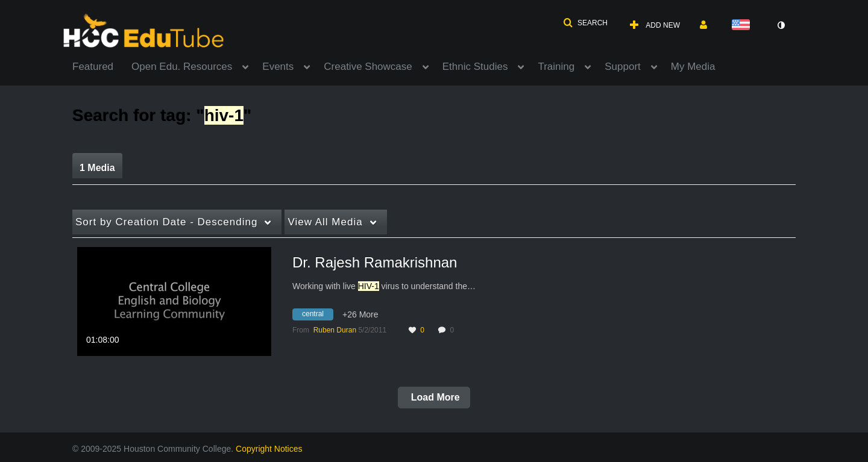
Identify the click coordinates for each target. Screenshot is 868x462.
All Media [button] (325, 222)
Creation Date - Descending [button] (166, 222)
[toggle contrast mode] (781, 25)
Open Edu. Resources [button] (182, 67)
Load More (434, 397)
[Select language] (743, 26)
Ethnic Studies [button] (475, 67)
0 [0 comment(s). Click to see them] (454, 330)
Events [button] (278, 67)
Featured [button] (93, 67)
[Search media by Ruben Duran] (335, 330)
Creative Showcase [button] (368, 67)
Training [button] (556, 67)
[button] (585, 23)
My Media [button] (693, 67)
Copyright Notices (269, 449)
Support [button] (623, 67)
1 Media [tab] (97, 168)
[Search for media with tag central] (317, 316)
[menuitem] (102, 66)
